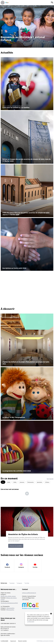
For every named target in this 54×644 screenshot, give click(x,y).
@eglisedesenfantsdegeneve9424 (9, 603)
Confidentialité (4, 641)
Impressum (13, 641)
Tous (3, 482)
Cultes (15, 482)
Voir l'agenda (50, 479)
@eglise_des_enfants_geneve (8, 596)
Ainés (9, 482)
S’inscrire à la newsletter (16, 546)
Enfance (47, 482)
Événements (31, 482)
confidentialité (31, 622)
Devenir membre (22, 641)
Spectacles (39, 482)
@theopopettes (10, 608)
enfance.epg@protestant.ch (29, 593)
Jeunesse (22, 482)
